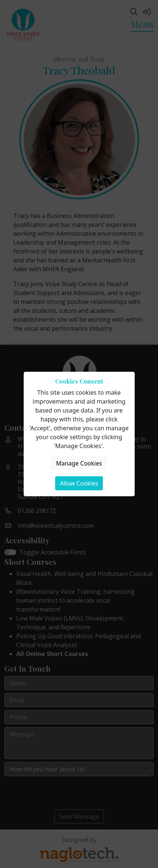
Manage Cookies (79, 463)
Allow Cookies (79, 483)
